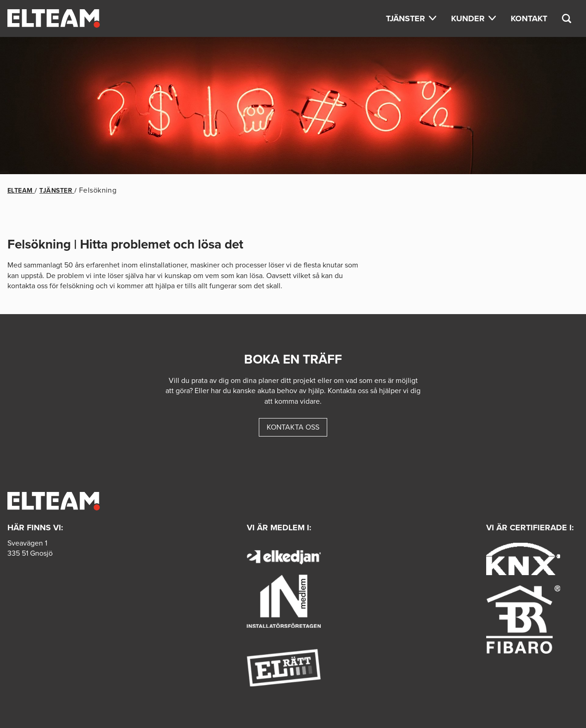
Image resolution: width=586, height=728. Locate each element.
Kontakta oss (293, 427)
